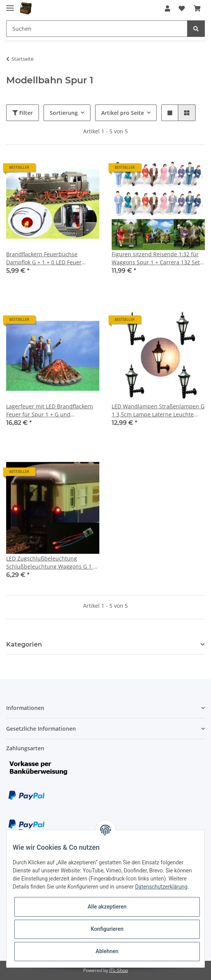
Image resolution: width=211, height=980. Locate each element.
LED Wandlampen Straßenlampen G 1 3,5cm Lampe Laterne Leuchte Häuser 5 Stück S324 (158, 410)
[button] (167, 8)
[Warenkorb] (197, 8)
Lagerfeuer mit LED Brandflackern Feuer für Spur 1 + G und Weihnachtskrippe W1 (50, 410)
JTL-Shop (119, 970)
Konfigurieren (107, 929)
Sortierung (64, 113)
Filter (23, 113)
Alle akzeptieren (107, 907)
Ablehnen (107, 951)
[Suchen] (97, 29)
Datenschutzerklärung (161, 887)
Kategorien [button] (24, 644)
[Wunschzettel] (182, 8)
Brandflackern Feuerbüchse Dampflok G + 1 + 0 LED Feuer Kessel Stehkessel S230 (44, 258)
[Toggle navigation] (10, 5)
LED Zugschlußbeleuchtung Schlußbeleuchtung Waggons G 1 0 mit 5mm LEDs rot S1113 (51, 563)
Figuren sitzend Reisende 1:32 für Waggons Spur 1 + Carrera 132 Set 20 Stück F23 (156, 258)
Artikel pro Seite (123, 113)
